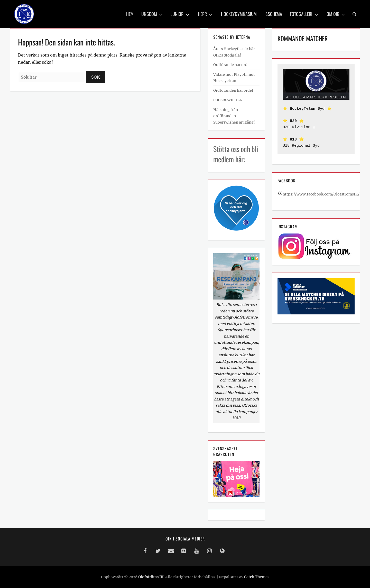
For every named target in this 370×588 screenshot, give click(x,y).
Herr (202, 14)
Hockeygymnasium (239, 14)
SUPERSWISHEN (228, 100)
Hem (130, 14)
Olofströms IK (151, 577)
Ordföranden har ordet (233, 90)
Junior (177, 14)
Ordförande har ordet (232, 65)
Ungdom (149, 14)
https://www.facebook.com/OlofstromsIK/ (321, 194)
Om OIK (333, 14)
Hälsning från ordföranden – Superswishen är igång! (234, 116)
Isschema (273, 14)
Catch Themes (257, 577)
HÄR (236, 418)
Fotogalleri (301, 14)
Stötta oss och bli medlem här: (236, 154)
